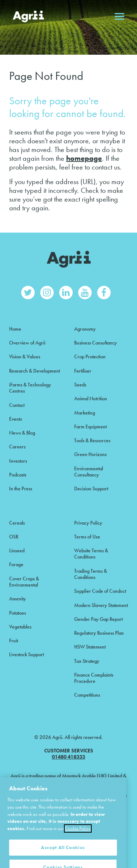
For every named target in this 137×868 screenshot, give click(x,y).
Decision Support (91, 489)
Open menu (119, 16)
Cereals (17, 523)
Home (15, 329)
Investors (18, 461)
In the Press (21, 489)
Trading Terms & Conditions (91, 574)
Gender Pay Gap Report (98, 619)
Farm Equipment (90, 427)
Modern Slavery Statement (101, 605)
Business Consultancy (96, 343)
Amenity (18, 599)
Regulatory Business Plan (99, 633)
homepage (84, 158)
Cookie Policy (78, 839)
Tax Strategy (87, 661)
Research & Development (35, 371)
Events (16, 419)
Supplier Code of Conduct (100, 591)
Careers (17, 447)
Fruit (14, 641)
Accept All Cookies (63, 858)
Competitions (87, 695)
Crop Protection (90, 357)
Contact (17, 405)
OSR (14, 537)
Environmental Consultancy (89, 472)
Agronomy (85, 329)
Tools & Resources (92, 440)
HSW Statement (90, 647)
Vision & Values (25, 357)
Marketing (85, 413)
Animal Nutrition (91, 398)
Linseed (17, 550)
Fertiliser (83, 371)
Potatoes (18, 613)
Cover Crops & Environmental (24, 582)
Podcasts (18, 475)
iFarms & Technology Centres (30, 388)
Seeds (80, 385)
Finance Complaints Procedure (94, 678)
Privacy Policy (88, 523)
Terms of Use (87, 537)
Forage (16, 564)
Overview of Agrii (27, 343)
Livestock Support (26, 654)
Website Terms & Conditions (91, 554)
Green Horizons (90, 454)
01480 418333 (68, 757)
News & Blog (22, 433)
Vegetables (20, 627)
